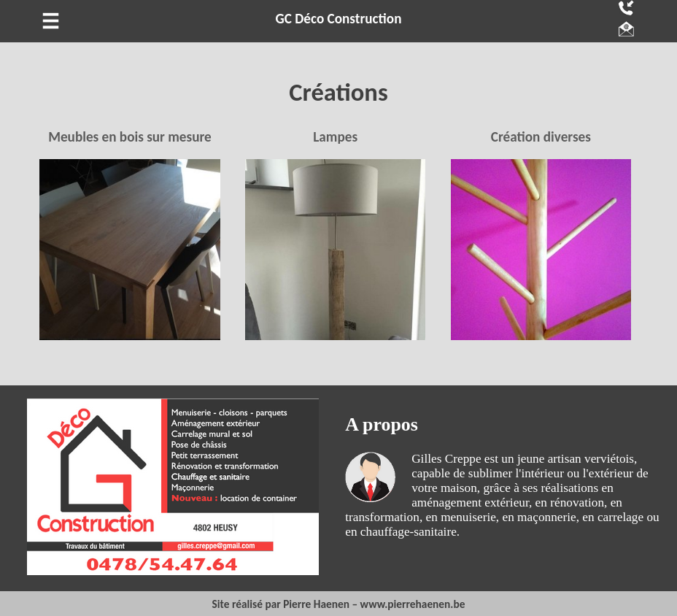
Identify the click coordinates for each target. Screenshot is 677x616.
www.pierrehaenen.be (413, 604)
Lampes (335, 137)
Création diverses (541, 137)
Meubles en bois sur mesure (130, 137)
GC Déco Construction (339, 19)
